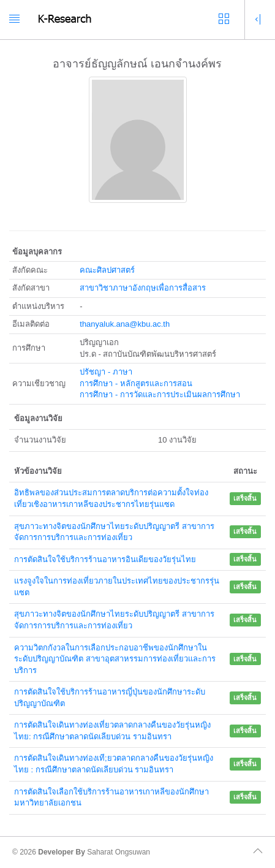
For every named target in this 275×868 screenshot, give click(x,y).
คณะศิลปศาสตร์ (107, 270)
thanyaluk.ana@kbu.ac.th (125, 324)
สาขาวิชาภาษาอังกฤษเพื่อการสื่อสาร (143, 288)
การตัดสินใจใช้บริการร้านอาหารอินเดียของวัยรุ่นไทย (105, 559)
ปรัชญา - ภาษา (106, 372)
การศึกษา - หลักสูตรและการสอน (136, 383)
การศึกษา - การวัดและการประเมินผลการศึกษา (160, 394)
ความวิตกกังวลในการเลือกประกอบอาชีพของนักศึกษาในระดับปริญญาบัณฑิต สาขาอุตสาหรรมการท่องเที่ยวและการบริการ (115, 659)
